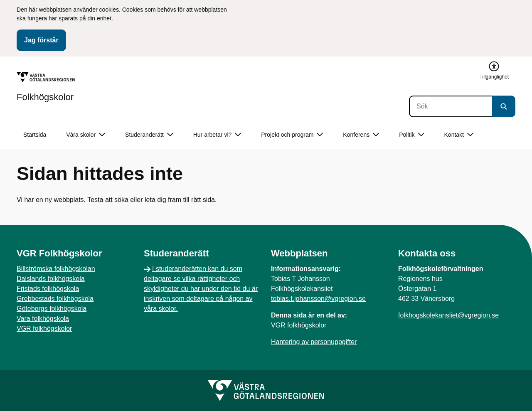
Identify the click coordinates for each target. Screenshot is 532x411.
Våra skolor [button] (86, 135)
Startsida (35, 135)
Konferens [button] (361, 135)
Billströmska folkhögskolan (56, 269)
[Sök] (451, 106)
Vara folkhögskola (43, 319)
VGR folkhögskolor (44, 329)
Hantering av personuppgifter (314, 342)
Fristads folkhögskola (48, 289)
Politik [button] (411, 135)
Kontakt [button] (459, 135)
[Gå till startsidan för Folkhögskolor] (46, 87)
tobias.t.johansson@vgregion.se (318, 299)
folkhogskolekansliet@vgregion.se (448, 315)
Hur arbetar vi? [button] (217, 135)
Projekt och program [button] (292, 135)
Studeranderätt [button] (149, 135)
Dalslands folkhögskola (51, 279)
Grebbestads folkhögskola (55, 299)
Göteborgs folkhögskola (52, 309)
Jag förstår (41, 40)
